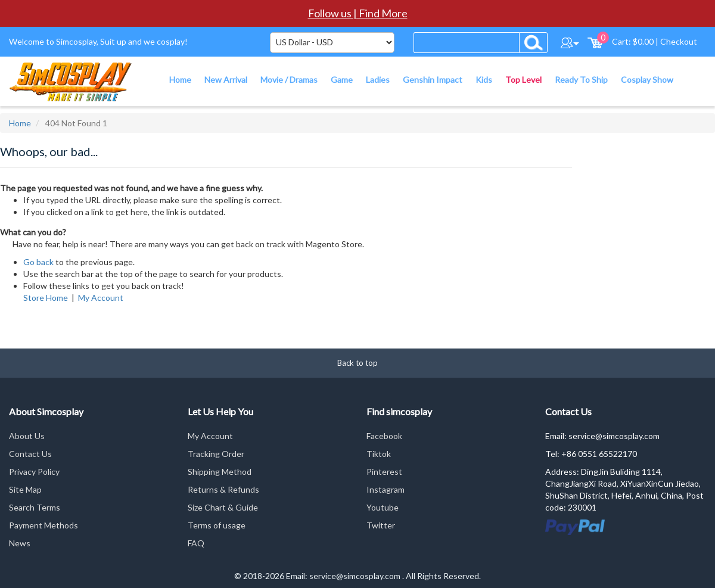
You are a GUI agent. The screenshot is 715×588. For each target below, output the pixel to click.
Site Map (25, 489)
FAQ (196, 543)
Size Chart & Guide (223, 507)
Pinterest (384, 472)
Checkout (679, 41)
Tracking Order (216, 454)
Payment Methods (43, 525)
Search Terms (35, 507)
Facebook (384, 436)
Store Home (46, 298)
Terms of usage (217, 525)
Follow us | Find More (358, 13)
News (20, 543)
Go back (38, 262)
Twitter (381, 525)
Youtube (383, 507)
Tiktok (379, 454)
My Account (101, 298)
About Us (27, 436)
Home (20, 123)
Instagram (386, 489)
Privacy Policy (34, 472)
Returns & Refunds (223, 489)
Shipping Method (220, 472)
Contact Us (30, 454)
